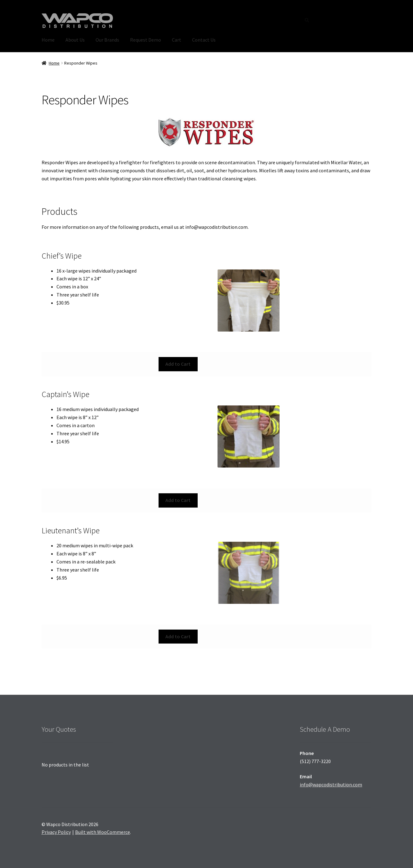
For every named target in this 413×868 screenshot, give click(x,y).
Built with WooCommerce (103, 832)
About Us (75, 40)
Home (48, 40)
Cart (177, 40)
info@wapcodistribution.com (331, 784)
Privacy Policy (56, 832)
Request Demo (146, 40)
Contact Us (204, 40)
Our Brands (107, 40)
